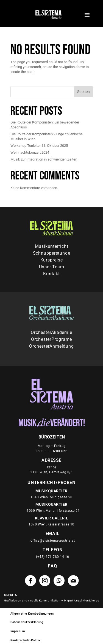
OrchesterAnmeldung (51, 347)
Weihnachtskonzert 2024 (30, 153)
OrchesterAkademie (51, 333)
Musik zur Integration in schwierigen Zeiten (44, 160)
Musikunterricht (52, 248)
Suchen (83, 92)
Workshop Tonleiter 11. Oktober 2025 (39, 147)
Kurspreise (52, 261)
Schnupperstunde (52, 254)
